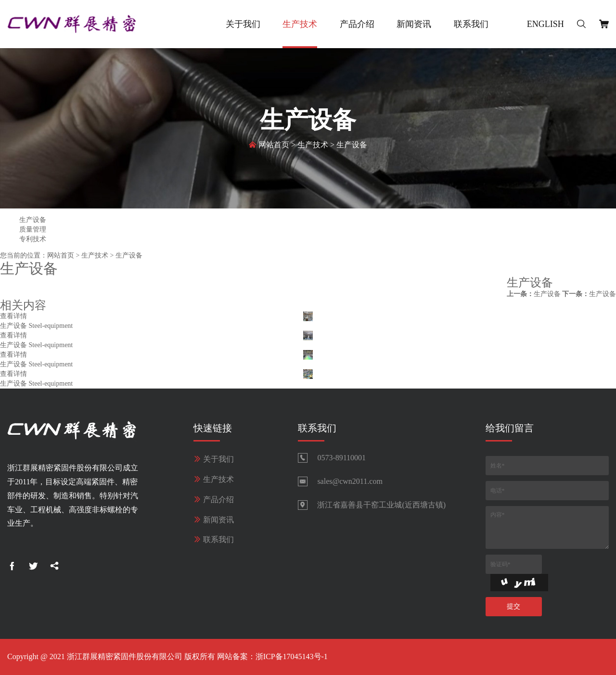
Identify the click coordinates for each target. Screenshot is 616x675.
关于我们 (243, 24)
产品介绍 (357, 24)
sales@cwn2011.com (350, 481)
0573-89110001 (341, 458)
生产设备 (352, 146)
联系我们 (471, 24)
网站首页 (274, 146)
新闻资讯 (414, 24)
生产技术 (300, 24)
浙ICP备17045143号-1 (292, 656)
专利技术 (33, 239)
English (545, 24)
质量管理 (33, 229)
